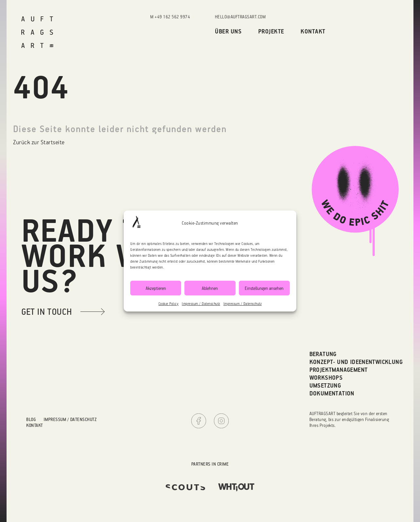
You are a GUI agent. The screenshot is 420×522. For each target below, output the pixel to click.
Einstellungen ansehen (264, 288)
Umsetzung (325, 385)
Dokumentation (332, 393)
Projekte (271, 31)
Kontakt (313, 31)
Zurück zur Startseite (39, 142)
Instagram (221, 421)
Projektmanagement (339, 370)
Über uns (228, 31)
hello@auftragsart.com (240, 17)
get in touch (47, 311)
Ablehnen (210, 288)
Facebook (199, 421)
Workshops (326, 378)
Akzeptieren (156, 288)
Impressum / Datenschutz (201, 304)
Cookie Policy (169, 304)
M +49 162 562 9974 (170, 17)
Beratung (323, 354)
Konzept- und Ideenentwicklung (356, 362)
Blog (31, 419)
